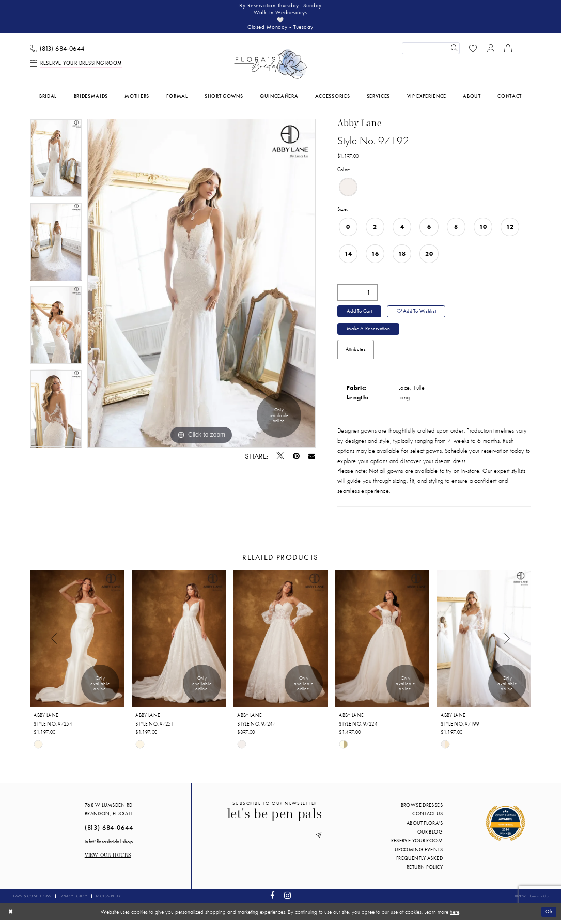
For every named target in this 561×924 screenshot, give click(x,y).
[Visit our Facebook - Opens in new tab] (273, 900)
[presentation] (77, 643)
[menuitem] (57, 50)
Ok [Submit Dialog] (549, 915)
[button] (491, 50)
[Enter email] (275, 840)
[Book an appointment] (76, 65)
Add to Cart (360, 314)
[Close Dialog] (11, 915)
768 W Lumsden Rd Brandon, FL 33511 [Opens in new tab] (109, 813)
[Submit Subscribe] (320, 840)
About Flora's (425, 827)
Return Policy (425, 871)
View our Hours (108, 860)
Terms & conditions (31, 899)
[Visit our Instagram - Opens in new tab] (287, 900)
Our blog (430, 836)
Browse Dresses (422, 809)
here (455, 915)
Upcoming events (419, 853)
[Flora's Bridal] (271, 66)
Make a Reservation (369, 333)
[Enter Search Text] (431, 50)
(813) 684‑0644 (109, 832)
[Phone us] (57, 50)
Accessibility (108, 899)
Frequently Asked (419, 862)
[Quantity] (357, 295)
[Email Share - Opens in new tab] (312, 458)
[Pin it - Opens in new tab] (296, 458)
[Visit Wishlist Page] (473, 50)
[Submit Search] (454, 50)
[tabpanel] (56, 163)
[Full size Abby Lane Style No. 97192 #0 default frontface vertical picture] (201, 285)
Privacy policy (73, 899)
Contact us (427, 818)
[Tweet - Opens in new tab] (280, 458)
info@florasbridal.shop (109, 846)
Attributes (356, 353)
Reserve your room (417, 845)
